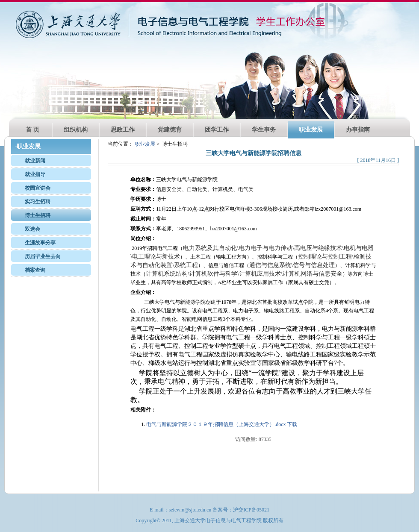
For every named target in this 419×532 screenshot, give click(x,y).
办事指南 (358, 130)
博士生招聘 (38, 215)
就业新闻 (35, 161)
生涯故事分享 (40, 243)
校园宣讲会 (38, 188)
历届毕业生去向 (43, 256)
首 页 (32, 130)
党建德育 (170, 130)
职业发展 (311, 130)
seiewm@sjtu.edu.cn (190, 510)
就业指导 (35, 174)
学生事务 (264, 130)
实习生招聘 (38, 202)
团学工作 (217, 130)
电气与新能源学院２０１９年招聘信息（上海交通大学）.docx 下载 (222, 424)
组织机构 (76, 130)
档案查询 (35, 270)
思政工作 (123, 130)
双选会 (32, 229)
